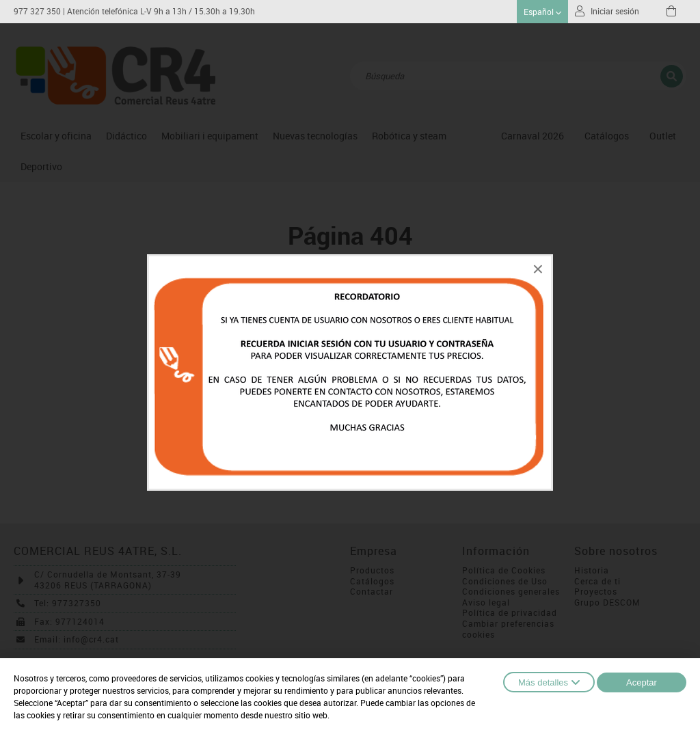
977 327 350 (37, 11)
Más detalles (549, 682)
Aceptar (642, 682)
